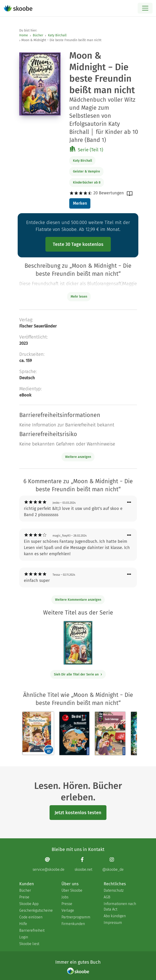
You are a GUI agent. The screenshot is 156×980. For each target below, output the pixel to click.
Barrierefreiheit (32, 930)
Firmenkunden (73, 924)
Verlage (68, 910)
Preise (24, 897)
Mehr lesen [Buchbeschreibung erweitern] (79, 297)
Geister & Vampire (86, 171)
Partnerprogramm (76, 917)
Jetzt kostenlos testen (78, 813)
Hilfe (23, 924)
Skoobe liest (29, 944)
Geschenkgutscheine (36, 910)
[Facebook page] (83, 864)
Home (24, 35)
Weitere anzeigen (78, 457)
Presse (67, 904)
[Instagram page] (113, 864)
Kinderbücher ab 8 (87, 182)
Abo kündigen (115, 916)
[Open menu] (145, 8)
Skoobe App (29, 904)
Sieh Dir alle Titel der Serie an (78, 674)
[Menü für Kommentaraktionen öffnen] (129, 502)
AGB (107, 897)
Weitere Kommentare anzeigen (78, 600)
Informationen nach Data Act (120, 907)
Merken (80, 203)
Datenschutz (114, 890)
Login (24, 937)
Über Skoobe (72, 890)
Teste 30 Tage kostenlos (78, 244)
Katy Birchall (57, 35)
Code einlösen (31, 917)
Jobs (65, 897)
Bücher (38, 35)
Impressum (113, 923)
